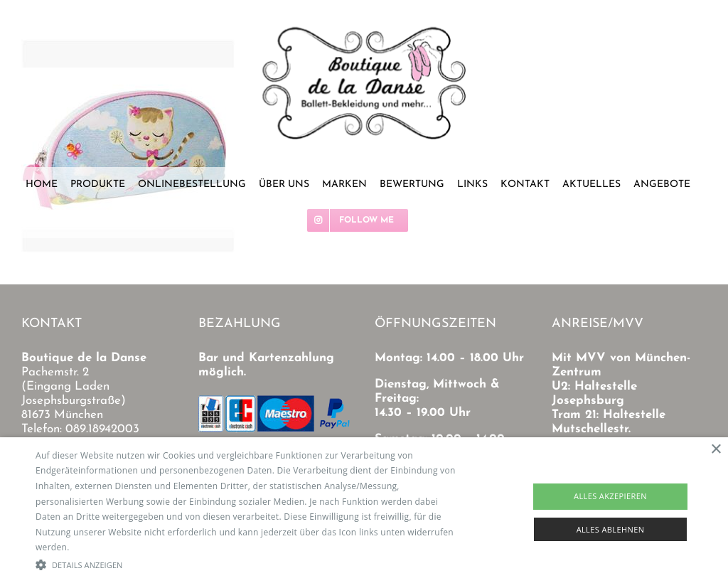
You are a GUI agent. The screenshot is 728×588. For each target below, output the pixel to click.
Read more (95, 547)
